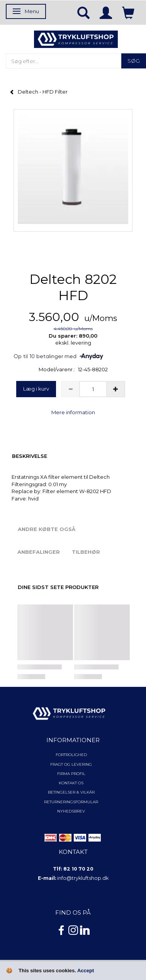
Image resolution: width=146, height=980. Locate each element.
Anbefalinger (39, 552)
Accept (86, 971)
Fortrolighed (71, 755)
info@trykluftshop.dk (83, 878)
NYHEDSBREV (71, 811)
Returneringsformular (71, 802)
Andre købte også (47, 529)
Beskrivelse (30, 456)
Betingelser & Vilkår (71, 792)
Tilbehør (86, 552)
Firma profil (71, 774)
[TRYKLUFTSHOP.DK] (76, 39)
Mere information (73, 412)
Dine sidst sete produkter (58, 587)
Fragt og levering (71, 764)
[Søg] (134, 61)
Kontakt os (71, 783)
